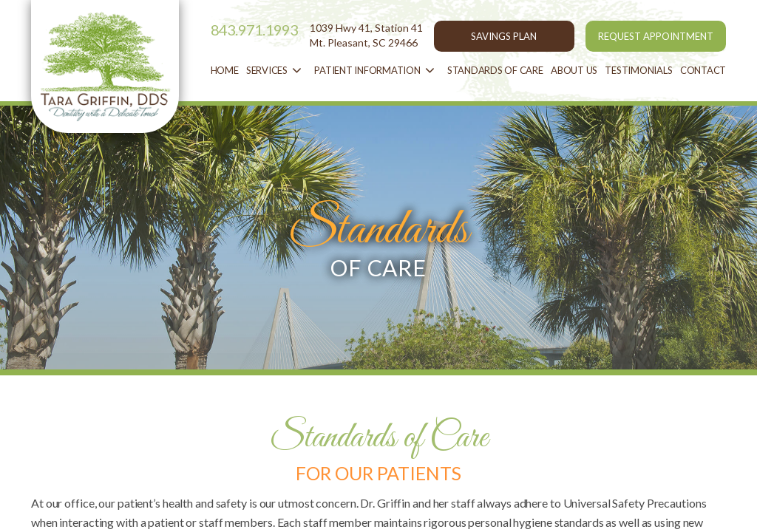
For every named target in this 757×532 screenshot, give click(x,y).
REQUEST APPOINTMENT (656, 36)
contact (703, 70)
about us (574, 70)
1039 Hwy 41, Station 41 (366, 35)
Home (225, 70)
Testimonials (638, 70)
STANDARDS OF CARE (495, 70)
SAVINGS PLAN (504, 36)
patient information (377, 72)
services (276, 72)
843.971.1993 (255, 30)
